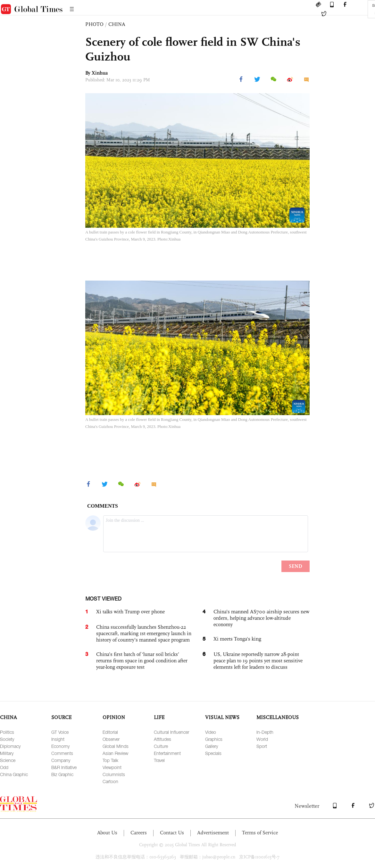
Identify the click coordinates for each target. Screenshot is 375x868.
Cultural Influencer (171, 732)
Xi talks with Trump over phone (130, 612)
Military (7, 753)
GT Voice (60, 732)
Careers (139, 833)
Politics (7, 732)
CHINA (117, 24)
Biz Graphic (62, 774)
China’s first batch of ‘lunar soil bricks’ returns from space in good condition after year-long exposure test (142, 661)
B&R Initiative (64, 767)
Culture (161, 746)
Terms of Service (260, 833)
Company (61, 760)
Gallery (212, 746)
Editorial (110, 732)
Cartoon (110, 781)
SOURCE (61, 717)
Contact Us (172, 833)
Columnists (114, 774)
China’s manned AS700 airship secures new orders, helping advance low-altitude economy (261, 618)
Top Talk (110, 760)
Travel (159, 760)
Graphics (214, 739)
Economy (60, 746)
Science (8, 760)
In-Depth (265, 732)
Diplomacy (10, 746)
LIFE (159, 717)
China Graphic (14, 774)
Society (7, 739)
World (262, 739)
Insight (58, 739)
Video (211, 732)
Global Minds (116, 746)
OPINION (114, 717)
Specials (213, 753)
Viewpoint (112, 767)
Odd (4, 767)
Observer (111, 739)
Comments (62, 753)
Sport (262, 746)
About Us (107, 833)
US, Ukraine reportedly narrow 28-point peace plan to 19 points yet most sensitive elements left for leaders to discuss (258, 661)
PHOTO (94, 24)
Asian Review (115, 753)
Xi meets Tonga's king (237, 639)
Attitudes (162, 739)
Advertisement (213, 833)
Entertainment (167, 753)
